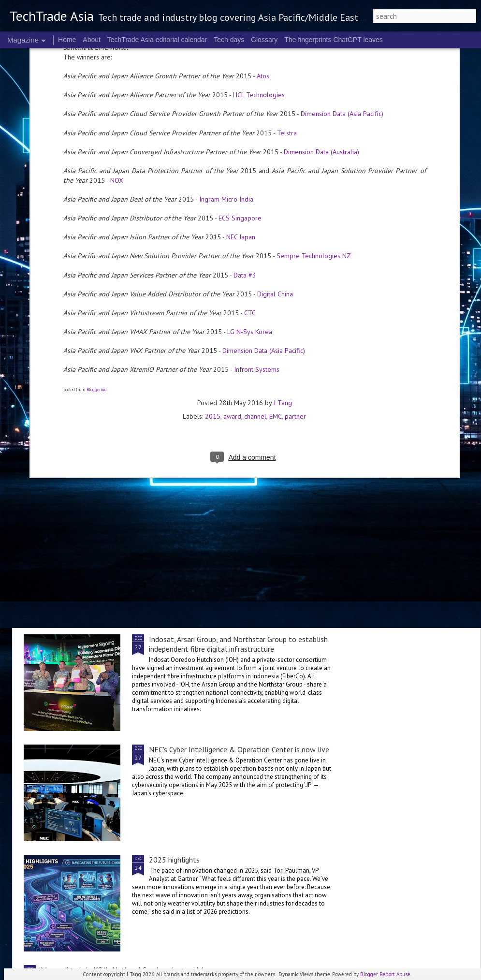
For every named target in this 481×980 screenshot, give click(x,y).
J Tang (283, 267)
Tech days (229, 40)
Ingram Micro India (226, 63)
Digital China (275, 158)
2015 (213, 280)
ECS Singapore (240, 82)
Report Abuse (395, 974)
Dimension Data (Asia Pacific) (264, 215)
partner (295, 280)
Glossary (264, 40)
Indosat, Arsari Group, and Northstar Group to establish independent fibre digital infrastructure (238, 644)
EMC (276, 280)
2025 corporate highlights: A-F (181, 446)
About (92, 40)
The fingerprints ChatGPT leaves (334, 40)
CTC (250, 177)
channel (255, 280)
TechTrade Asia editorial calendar (157, 40)
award (232, 280)
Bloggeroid (97, 254)
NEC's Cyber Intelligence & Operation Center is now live (239, 749)
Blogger (369, 974)
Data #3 (245, 139)
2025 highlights (174, 860)
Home (67, 40)
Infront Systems (257, 234)
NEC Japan (241, 101)
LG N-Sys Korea (250, 196)
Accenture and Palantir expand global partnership (120, 581)
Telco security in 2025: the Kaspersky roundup (115, 523)
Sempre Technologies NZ (314, 120)
